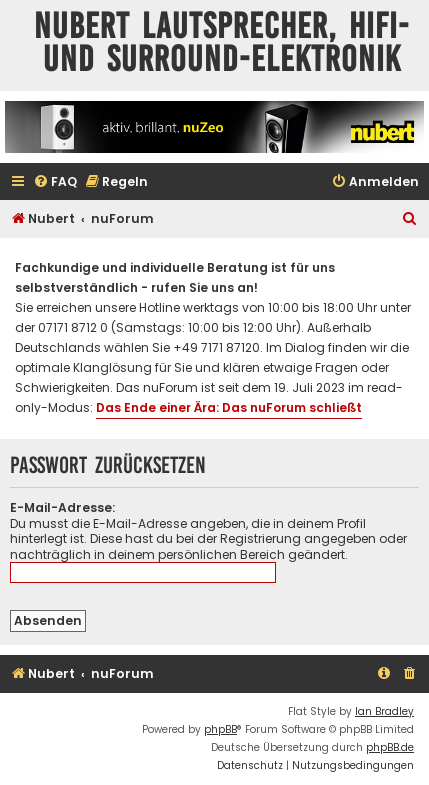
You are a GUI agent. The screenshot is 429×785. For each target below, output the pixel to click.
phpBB (220, 729)
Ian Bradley (384, 711)
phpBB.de (390, 747)
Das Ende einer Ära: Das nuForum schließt (229, 407)
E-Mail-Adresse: (62, 507)
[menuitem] (55, 182)
